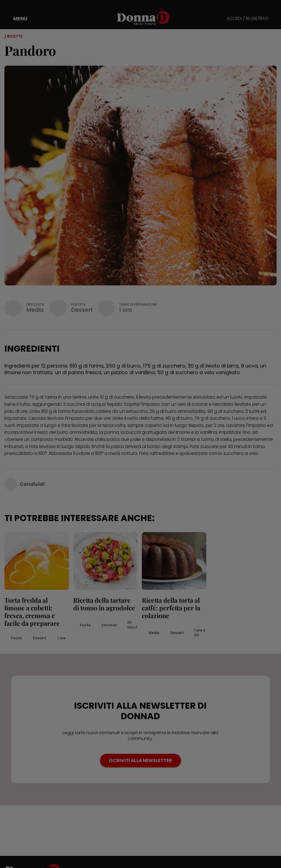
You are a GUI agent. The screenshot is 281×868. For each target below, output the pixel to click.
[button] (16, 19)
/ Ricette (13, 36)
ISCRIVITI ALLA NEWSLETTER (140, 760)
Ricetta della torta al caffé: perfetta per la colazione (171, 608)
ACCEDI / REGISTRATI (247, 19)
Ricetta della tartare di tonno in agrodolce (104, 604)
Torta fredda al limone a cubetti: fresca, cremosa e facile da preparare (32, 612)
